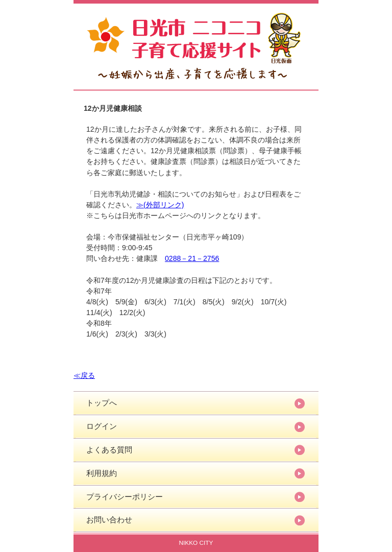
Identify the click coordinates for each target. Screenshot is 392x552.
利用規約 (102, 473)
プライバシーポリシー (125, 497)
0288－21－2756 (192, 258)
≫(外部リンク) (160, 205)
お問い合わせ (109, 520)
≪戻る (84, 375)
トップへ (102, 403)
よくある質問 (109, 450)
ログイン (102, 426)
